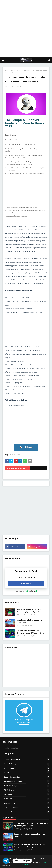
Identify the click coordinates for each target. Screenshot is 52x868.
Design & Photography (27, 764)
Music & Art (27, 799)
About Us (33, 858)
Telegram (42, 858)
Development (27, 768)
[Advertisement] (26, 28)
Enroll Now (26, 447)
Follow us (26, 584)
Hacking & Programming (27, 781)
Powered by (26, 591)
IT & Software (15, 70)
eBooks (27, 773)
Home (7, 70)
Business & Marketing (27, 759)
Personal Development (27, 807)
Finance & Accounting (27, 777)
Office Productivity (27, 803)
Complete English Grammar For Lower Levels (30, 621)
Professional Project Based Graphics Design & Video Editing (30, 632)
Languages (27, 794)
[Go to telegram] (6, 861)
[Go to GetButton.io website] (6, 865)
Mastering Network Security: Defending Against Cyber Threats (31, 611)
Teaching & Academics (27, 812)
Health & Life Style (27, 786)
